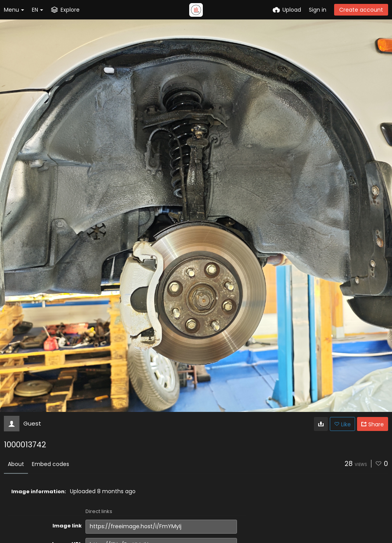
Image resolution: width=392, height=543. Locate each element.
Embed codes (51, 464)
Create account (361, 10)
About (16, 464)
